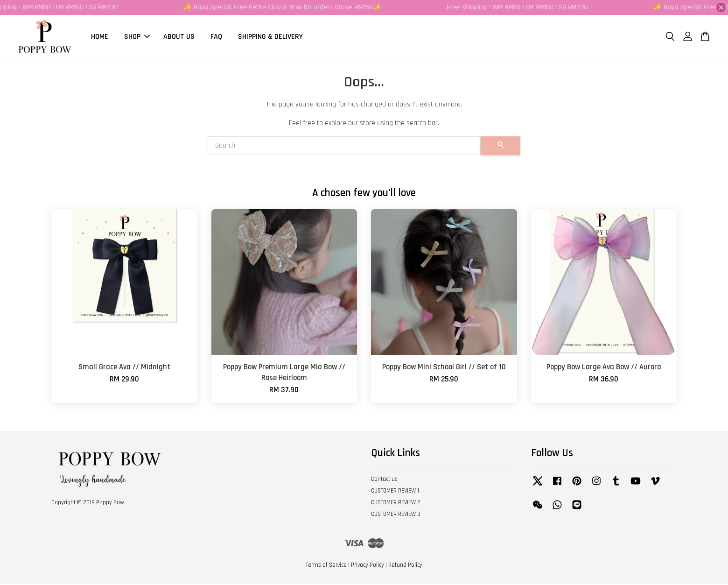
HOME (100, 37)
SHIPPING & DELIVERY (270, 37)
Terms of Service (326, 566)
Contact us (384, 480)
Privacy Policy (367, 566)
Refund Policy (405, 566)
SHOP (137, 37)
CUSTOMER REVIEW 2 (396, 503)
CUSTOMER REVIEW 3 (396, 515)
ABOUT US (179, 37)
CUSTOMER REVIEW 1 (395, 492)
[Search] (344, 147)
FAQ (216, 37)
